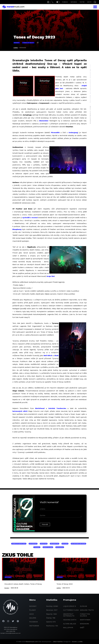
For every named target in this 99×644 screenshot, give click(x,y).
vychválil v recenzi (30, 218)
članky (33, 610)
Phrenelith (55, 133)
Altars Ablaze (70, 624)
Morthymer (85, 620)
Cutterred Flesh (71, 610)
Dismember (44, 121)
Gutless (65, 544)
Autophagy (33, 544)
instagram (34, 626)
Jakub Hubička (58, 642)
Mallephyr (68, 628)
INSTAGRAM (74, 2)
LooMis (80, 642)
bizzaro (75, 642)
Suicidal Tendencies (57, 408)
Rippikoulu (60, 547)
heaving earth (70, 620)
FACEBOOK (65, 2)
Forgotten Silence (85, 615)
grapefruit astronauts (69, 615)
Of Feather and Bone (78, 544)
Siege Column (48, 547)
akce (31, 614)
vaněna (16, 48)
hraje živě (51, 276)
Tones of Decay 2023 (19, 544)
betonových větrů (20, 411)
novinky (33, 606)
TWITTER (82, 2)
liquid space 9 (70, 606)
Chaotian (44, 544)
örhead (42, 408)
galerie (33, 618)
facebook (34, 622)
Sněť (82, 628)
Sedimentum (55, 544)
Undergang (73, 133)
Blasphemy (17, 229)
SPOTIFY (89, 2)
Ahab (56, 355)
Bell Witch (48, 355)
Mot (37, 408)
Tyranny (37, 547)
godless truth (87, 610)
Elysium (83, 606)
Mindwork (85, 624)
